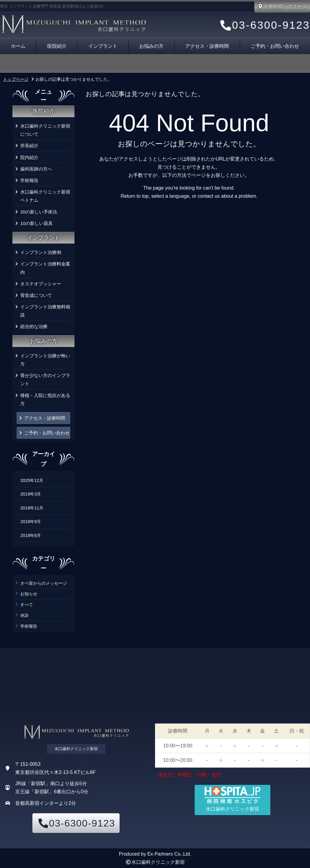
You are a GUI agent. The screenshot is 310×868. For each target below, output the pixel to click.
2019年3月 (31, 494)
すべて (27, 605)
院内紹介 (29, 157)
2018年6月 (31, 535)
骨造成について (36, 295)
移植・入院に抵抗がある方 (45, 399)
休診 (25, 615)
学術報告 (29, 180)
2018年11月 (32, 508)
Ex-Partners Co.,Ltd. (169, 854)
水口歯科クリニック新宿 (158, 862)
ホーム (18, 46)
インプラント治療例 (41, 252)
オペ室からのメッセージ (44, 583)
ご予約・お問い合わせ (47, 433)
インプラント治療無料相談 (45, 311)
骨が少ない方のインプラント (45, 379)
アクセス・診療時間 (207, 46)
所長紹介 (29, 146)
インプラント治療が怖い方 (45, 360)
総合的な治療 (34, 326)
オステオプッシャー (41, 284)
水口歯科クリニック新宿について (45, 130)
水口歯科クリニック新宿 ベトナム (46, 196)
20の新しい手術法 (39, 212)
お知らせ (29, 594)
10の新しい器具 (36, 223)
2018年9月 (31, 522)
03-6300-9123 (264, 25)
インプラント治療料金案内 (45, 268)
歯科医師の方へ (36, 169)
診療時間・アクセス (282, 7)
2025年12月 (32, 480)
